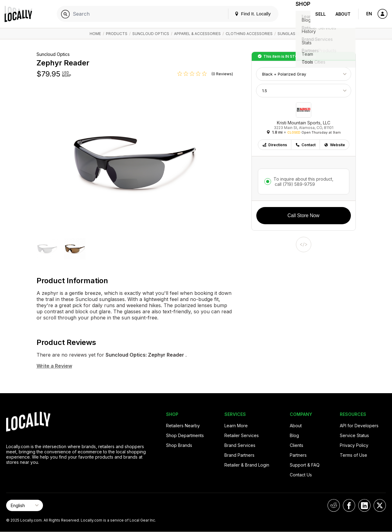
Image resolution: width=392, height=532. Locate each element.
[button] (47, 249)
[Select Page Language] (25, 505)
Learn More (236, 426)
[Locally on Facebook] (349, 505)
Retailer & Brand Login (247, 465)
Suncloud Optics (151, 34)
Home (95, 34)
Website (334, 145)
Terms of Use (353, 455)
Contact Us (301, 475)
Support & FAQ (305, 465)
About (343, 14)
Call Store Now (304, 215)
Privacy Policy (354, 445)
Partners (298, 455)
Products (117, 34)
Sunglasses (290, 34)
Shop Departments (185, 435)
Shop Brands (179, 445)
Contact (305, 145)
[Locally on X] (380, 505)
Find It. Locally (245, 14)
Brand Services (240, 445)
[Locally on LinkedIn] (364, 505)
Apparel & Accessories (197, 34)
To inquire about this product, (303, 182)
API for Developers (359, 426)
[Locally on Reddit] (334, 505)
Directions (275, 145)
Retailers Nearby (183, 426)
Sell (320, 14)
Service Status (354, 435)
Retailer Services (242, 435)
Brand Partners (239, 455)
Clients (297, 445)
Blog (294, 435)
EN (369, 14)
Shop (299, 14)
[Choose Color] (304, 74)
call (294, 184)
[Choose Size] (304, 91)
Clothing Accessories (249, 34)
